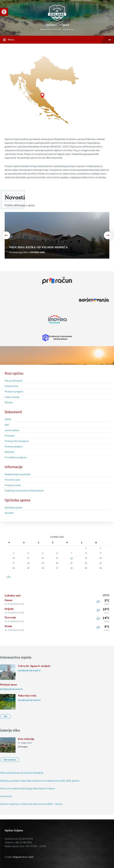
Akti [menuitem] (7, 425)
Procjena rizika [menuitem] (13, 485)
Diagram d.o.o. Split (23, 857)
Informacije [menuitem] (14, 467)
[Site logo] (57, 20)
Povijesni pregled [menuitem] (14, 391)
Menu (57, 40)
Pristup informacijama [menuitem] (17, 441)
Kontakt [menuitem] (9, 513)
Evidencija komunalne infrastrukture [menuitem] (24, 491)
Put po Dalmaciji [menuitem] (13, 381)
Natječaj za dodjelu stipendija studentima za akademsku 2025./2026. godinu (40, 781)
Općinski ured (38, 252)
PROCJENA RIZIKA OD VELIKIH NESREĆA (39, 247)
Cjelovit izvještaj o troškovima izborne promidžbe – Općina (31, 804)
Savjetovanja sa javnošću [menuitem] (18, 474)
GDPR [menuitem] (8, 419)
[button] (4, 12)
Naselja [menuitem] (9, 402)
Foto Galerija (26, 739)
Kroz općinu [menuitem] (14, 373)
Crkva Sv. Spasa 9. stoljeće (34, 666)
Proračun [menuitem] (10, 436)
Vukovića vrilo (27, 696)
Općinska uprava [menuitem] (17, 500)
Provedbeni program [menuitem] (16, 457)
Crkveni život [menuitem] (11, 386)
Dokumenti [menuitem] (13, 412)
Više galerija (10, 760)
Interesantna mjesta (29, 671)
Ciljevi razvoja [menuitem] (12, 397)
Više (5, 716)
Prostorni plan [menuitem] (13, 480)
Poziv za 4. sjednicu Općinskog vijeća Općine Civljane (27, 788)
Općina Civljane (57, 25)
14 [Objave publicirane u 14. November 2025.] (71, 558)
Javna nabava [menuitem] (12, 430)
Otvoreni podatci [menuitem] (14, 446)
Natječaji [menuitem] (9, 452)
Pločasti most (8, 685)
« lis (8, 576)
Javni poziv (6, 796)
